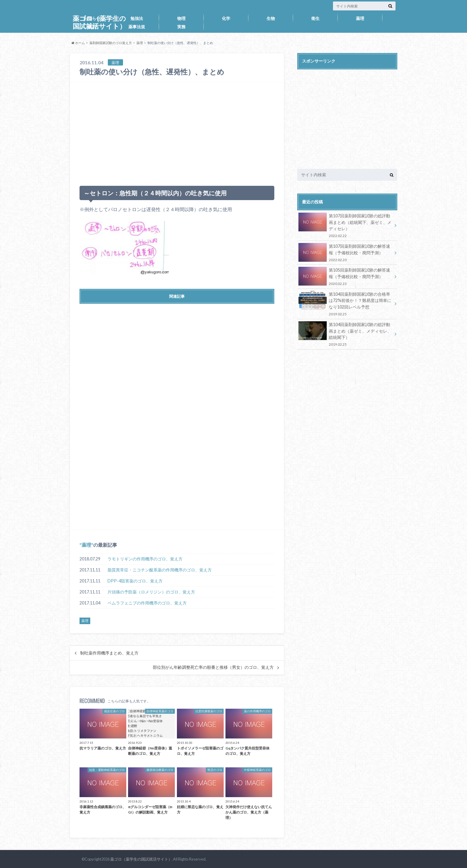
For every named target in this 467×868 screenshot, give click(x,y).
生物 (271, 18)
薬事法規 (137, 27)
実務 (181, 27)
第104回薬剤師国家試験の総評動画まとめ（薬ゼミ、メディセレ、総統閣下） (345, 334)
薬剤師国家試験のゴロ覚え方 (111, 43)
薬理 (360, 18)
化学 (226, 18)
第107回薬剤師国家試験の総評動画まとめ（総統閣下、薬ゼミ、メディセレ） (345, 226)
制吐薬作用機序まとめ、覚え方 (109, 653)
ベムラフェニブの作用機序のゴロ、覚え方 (147, 603)
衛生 (315, 18)
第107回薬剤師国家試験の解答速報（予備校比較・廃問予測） (345, 253)
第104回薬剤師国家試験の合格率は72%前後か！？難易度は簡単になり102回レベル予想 (345, 304)
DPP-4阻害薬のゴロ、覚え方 (135, 581)
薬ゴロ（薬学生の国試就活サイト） (141, 859)
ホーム (78, 43)
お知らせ (92, 18)
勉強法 (137, 18)
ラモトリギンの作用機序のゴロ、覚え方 (145, 559)
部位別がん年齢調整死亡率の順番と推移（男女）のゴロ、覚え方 (213, 667)
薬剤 (92, 27)
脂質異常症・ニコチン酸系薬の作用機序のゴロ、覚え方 (160, 570)
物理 (181, 18)
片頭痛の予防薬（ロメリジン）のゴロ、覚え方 (151, 592)
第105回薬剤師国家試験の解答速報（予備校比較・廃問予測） (345, 276)
